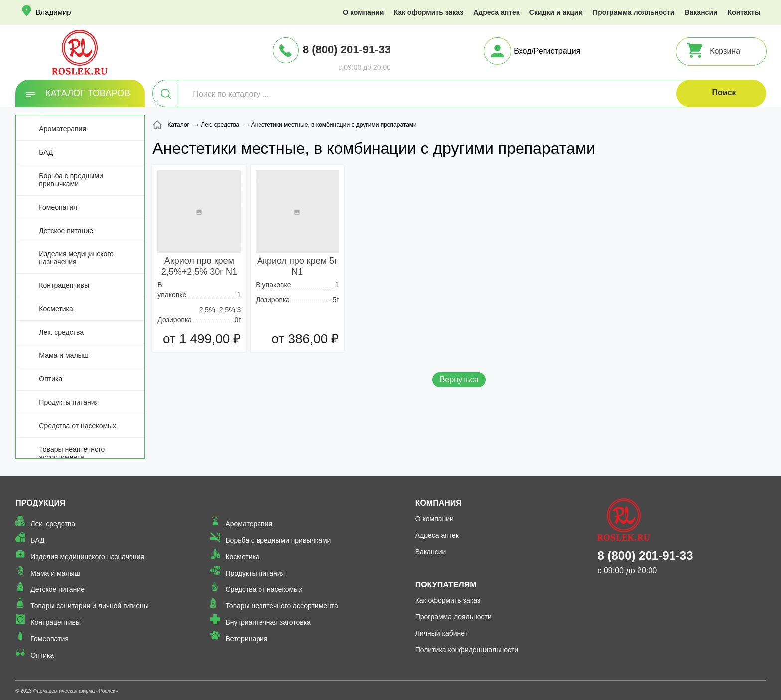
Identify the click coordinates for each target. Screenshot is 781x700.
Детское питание (66, 231)
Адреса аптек (496, 12)
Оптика (51, 379)
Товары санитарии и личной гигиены (89, 606)
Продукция (40, 503)
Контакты (744, 12)
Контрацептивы (64, 285)
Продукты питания (69, 402)
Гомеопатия (58, 207)
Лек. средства (61, 332)
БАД (46, 152)
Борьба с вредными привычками (71, 180)
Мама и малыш (64, 355)
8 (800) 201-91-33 (347, 50)
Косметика (56, 309)
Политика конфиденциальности (467, 650)
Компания (439, 503)
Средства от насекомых (77, 426)
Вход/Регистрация (547, 51)
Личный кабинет (442, 633)
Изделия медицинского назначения (76, 258)
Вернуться (459, 380)
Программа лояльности (634, 12)
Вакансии (701, 12)
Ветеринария (246, 639)
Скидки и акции (556, 12)
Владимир (53, 12)
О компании (363, 12)
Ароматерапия (63, 129)
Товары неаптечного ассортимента (72, 453)
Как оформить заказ (428, 12)
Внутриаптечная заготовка (268, 622)
